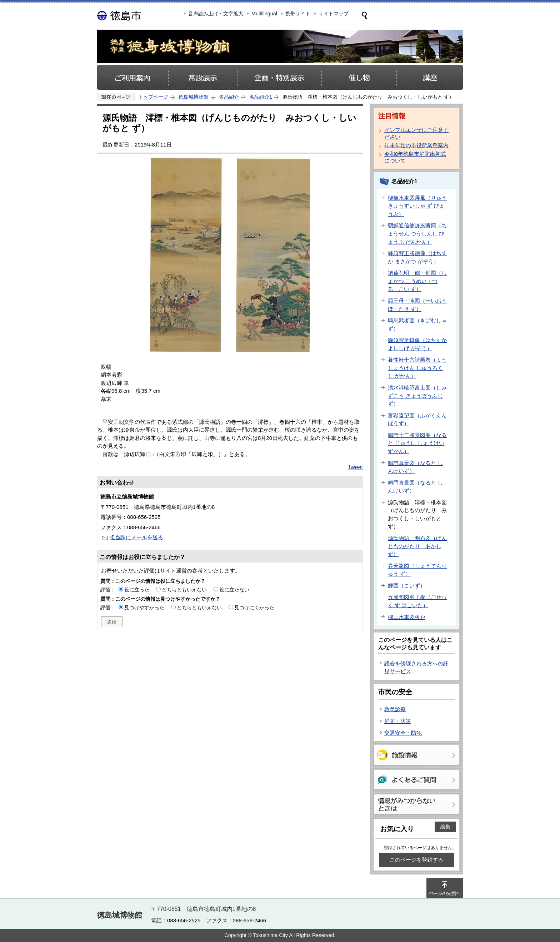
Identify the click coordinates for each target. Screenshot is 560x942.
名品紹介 (229, 97)
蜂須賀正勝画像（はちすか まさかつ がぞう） (417, 257)
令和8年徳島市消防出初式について (415, 157)
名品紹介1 (261, 97)
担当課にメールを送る (136, 537)
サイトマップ (334, 14)
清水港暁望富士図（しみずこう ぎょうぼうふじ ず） (417, 396)
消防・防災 (398, 721)
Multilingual (264, 14)
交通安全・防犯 (403, 733)
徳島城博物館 (194, 97)
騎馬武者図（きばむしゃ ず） (417, 324)
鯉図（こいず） (407, 586)
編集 (445, 827)
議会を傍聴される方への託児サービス (416, 668)
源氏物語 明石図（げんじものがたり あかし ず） (417, 546)
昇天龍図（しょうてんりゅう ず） (417, 570)
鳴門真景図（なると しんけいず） (415, 467)
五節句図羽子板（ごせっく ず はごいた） (417, 601)
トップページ (153, 97)
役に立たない (234, 590)
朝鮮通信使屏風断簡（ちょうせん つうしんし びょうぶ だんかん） (417, 233)
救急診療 (395, 709)
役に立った (137, 590)
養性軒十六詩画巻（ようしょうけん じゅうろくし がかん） (417, 368)
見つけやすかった (144, 608)
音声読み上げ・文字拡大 (216, 14)
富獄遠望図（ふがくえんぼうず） (417, 420)
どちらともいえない (184, 590)
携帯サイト (298, 14)
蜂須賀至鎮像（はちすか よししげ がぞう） (417, 344)
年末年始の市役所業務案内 (416, 145)
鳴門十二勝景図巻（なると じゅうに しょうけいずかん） (417, 443)
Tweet (355, 467)
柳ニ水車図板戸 (407, 617)
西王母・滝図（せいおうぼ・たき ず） (417, 305)
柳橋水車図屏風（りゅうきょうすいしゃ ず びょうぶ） (417, 206)
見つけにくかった (254, 608)
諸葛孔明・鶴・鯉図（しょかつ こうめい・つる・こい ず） (417, 281)
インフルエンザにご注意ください (416, 133)
